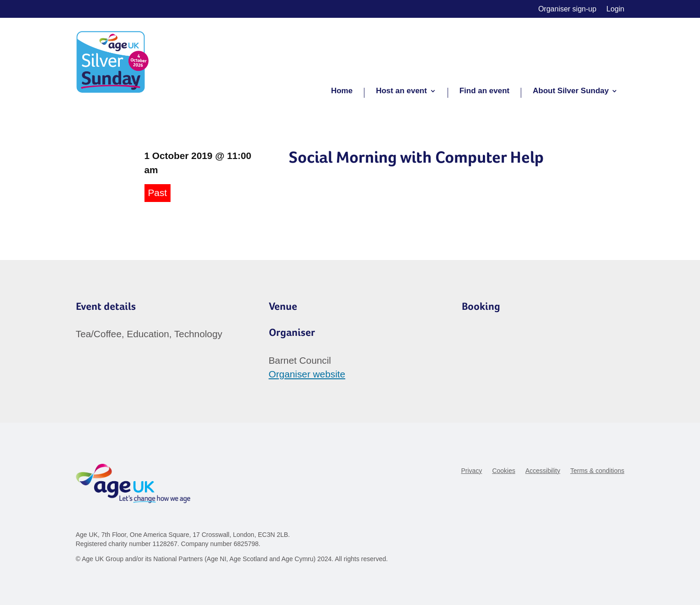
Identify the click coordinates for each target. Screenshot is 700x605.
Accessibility (543, 471)
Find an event (485, 91)
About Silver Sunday (571, 91)
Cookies (504, 471)
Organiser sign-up (567, 9)
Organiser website (307, 374)
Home (342, 91)
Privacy (471, 471)
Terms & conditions (597, 471)
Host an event (401, 91)
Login (615, 9)
